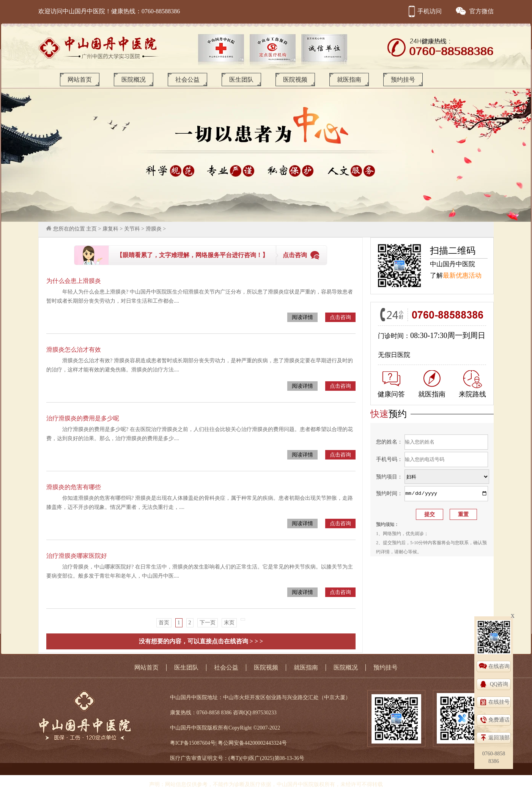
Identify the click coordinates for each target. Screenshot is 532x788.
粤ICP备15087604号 (193, 743)
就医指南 (349, 80)
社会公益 (187, 80)
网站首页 (80, 80)
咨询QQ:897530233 (255, 713)
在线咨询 (499, 666)
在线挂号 (499, 702)
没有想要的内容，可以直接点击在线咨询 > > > (201, 641)
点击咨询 (295, 255)
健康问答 (391, 385)
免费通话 (499, 720)
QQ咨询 (499, 684)
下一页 (208, 623)
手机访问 (424, 11)
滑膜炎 (154, 229)
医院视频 (295, 80)
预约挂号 (403, 80)
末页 (229, 623)
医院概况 (134, 80)
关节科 (132, 229)
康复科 (110, 229)
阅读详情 (302, 317)
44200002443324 (263, 743)
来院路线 (472, 384)
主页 (91, 229)
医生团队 (241, 80)
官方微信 (474, 11)
